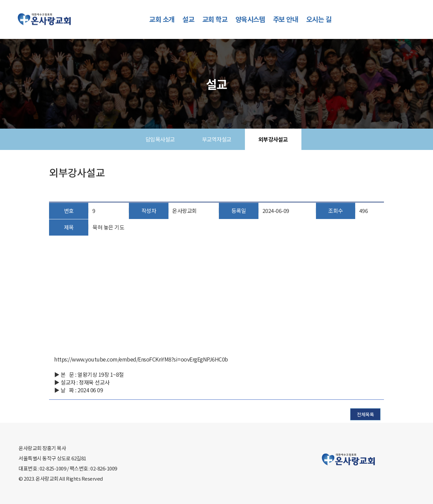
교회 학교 (215, 19)
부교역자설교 (217, 139)
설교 (188, 19)
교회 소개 (162, 19)
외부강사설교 (273, 139)
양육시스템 (250, 19)
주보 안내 (286, 19)
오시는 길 (319, 19)
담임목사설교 (160, 139)
